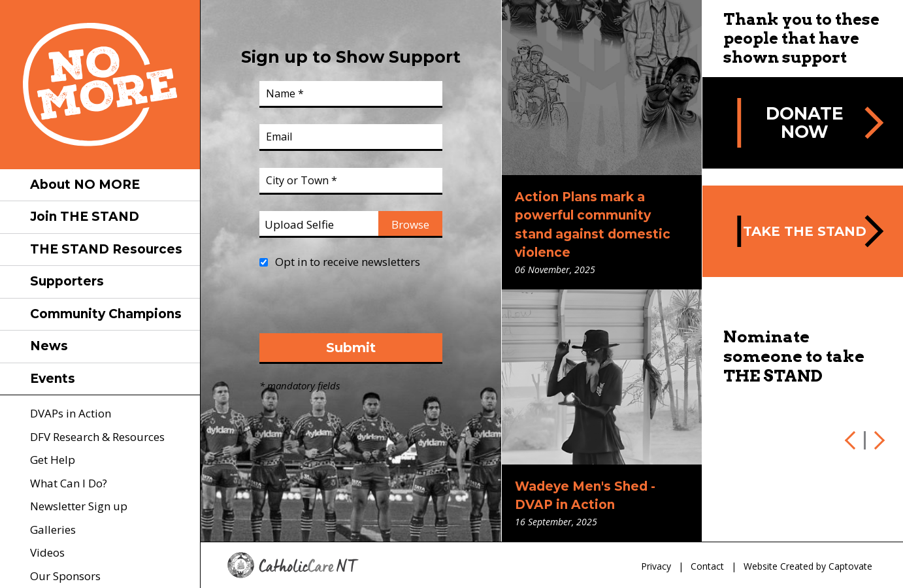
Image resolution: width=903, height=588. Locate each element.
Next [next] (877, 440)
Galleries (53, 530)
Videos (47, 552)
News (49, 346)
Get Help (53, 460)
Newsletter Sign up (79, 506)
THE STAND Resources (106, 249)
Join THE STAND (85, 217)
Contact (707, 566)
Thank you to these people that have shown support (801, 38)
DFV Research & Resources (97, 437)
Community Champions (106, 314)
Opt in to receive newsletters (348, 262)
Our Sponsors (65, 576)
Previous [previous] (853, 440)
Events (53, 379)
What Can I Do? (69, 483)
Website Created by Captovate (808, 566)
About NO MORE (85, 185)
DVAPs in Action (71, 413)
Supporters (67, 281)
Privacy (656, 566)
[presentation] (359, 308)
